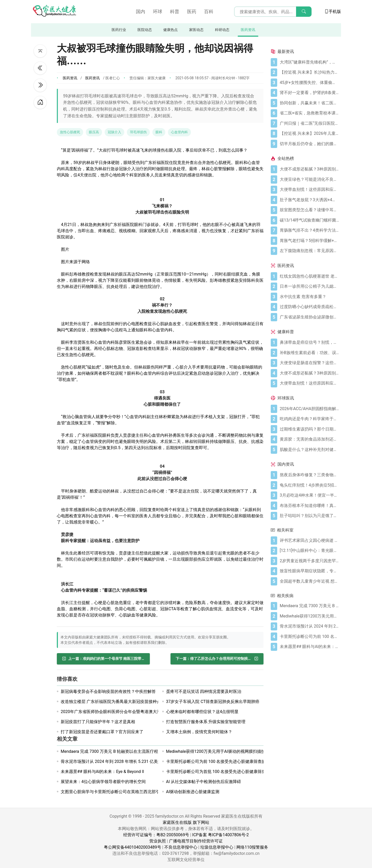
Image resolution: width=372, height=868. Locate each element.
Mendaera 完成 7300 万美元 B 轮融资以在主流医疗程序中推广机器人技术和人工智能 (138, 751)
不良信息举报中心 (181, 847)
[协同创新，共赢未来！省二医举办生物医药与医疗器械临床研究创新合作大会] (309, 103)
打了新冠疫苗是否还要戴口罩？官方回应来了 (102, 732)
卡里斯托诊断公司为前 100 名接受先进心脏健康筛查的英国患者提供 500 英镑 (237, 761)
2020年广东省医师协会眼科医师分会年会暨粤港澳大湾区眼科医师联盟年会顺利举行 (138, 712)
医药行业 (119, 30)
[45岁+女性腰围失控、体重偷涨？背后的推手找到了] (309, 83)
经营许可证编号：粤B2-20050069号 (156, 835)
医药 (192, 11)
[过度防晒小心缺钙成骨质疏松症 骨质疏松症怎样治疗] (309, 307)
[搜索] (304, 12)
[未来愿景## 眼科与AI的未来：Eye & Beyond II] (309, 647)
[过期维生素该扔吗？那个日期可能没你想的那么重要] (309, 429)
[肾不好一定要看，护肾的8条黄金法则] (309, 93)
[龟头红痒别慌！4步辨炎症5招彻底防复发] (309, 485)
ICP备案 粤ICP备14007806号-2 (220, 835)
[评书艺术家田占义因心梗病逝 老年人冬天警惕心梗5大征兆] (309, 541)
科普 (175, 11)
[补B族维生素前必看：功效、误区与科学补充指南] (309, 353)
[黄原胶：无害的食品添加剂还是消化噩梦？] (309, 439)
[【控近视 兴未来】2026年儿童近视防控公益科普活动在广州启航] (309, 134)
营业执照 (158, 841)
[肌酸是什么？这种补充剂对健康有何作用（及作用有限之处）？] (309, 450)
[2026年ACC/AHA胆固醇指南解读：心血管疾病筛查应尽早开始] (309, 409)
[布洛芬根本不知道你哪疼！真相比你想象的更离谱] (309, 506)
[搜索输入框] (273, 12)
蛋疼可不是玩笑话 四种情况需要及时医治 (204, 691)
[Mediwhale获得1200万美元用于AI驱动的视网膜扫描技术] (309, 616)
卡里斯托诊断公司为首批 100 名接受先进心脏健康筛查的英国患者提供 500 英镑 (239, 772)
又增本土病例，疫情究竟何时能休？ (199, 732)
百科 (209, 11)
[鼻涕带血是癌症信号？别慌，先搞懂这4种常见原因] (309, 342)
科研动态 (222, 30)
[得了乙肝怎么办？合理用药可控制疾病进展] (217, 659)
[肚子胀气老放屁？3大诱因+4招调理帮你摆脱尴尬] (309, 200)
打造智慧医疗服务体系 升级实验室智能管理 (206, 722)
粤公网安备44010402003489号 (133, 847)
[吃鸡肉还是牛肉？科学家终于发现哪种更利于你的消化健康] (309, 419)
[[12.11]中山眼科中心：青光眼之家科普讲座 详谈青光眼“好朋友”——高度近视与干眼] (309, 551)
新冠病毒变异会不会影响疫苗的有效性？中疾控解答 (108, 691)
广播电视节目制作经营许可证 (196, 841)
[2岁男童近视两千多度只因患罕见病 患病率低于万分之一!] (309, 561)
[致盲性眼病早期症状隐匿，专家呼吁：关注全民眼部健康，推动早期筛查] (309, 571)
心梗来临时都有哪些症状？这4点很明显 (202, 712)
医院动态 (145, 30)
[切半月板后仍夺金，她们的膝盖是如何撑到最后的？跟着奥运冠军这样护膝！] (309, 144)
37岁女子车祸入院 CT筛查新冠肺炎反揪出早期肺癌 (213, 702)
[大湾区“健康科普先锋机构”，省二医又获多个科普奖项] (309, 62)
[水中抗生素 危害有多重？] (309, 297)
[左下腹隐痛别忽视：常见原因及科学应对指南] (309, 251)
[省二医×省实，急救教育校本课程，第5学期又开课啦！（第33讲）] (309, 113)
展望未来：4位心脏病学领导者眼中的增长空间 (103, 782)
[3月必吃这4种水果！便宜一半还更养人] (309, 495)
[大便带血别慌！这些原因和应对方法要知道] (309, 190)
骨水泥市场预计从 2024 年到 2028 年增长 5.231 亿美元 (111, 761)
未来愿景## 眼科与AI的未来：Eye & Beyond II (102, 772)
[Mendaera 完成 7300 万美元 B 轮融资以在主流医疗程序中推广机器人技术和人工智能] (309, 606)
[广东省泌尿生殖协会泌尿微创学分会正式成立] (309, 317)
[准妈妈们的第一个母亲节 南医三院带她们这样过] (103, 659)
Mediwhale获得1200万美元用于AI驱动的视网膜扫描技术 (218, 751)
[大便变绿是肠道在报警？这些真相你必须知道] (309, 363)
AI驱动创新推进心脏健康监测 (193, 792)
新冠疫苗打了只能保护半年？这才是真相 (98, 722)
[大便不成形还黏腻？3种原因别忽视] (309, 169)
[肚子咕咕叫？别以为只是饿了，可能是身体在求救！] (309, 516)
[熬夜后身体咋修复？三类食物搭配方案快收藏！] (309, 475)
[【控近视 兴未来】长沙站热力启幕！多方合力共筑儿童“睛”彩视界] (309, 72)
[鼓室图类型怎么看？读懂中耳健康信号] (309, 210)
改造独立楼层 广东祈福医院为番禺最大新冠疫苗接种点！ (113, 702)
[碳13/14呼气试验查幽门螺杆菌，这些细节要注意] (309, 220)
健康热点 (171, 30)
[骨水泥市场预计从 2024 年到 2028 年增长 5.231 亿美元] (309, 626)
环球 (158, 11)
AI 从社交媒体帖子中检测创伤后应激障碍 (204, 782)
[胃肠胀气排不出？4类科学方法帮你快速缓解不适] (309, 230)
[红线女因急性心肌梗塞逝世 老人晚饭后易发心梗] (309, 276)
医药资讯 (248, 30)
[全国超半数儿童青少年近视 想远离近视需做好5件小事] (309, 581)
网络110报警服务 (252, 847)
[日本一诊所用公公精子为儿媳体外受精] (309, 286)
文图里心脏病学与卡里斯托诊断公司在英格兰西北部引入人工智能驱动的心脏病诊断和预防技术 (148, 792)
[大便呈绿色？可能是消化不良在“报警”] (309, 179)
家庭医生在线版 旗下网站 (186, 822)
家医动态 (196, 30)
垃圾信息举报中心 (217, 847)
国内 (141, 11)
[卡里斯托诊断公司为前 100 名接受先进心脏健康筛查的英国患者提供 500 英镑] (309, 637)
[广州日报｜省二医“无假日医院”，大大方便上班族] (309, 123)
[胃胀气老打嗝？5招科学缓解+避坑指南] (309, 241)
